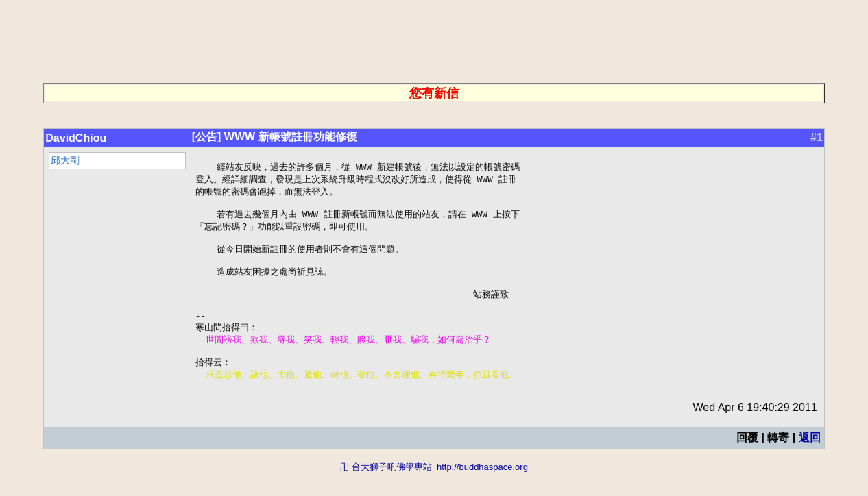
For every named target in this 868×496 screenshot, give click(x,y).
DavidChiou (76, 138)
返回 (810, 460)
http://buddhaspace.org (482, 489)
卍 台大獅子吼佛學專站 (386, 489)
